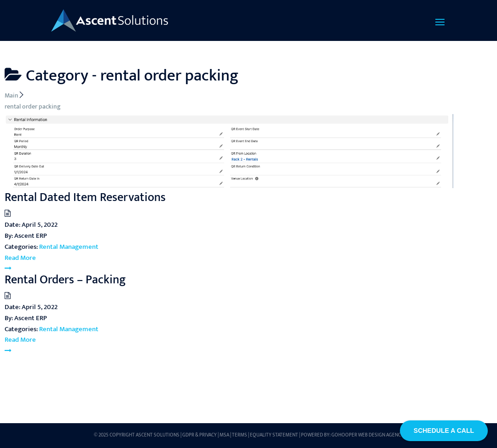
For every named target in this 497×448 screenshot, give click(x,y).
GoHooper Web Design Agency (367, 435)
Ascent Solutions (158, 435)
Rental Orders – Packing (65, 280)
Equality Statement (274, 435)
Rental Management (69, 247)
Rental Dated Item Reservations (85, 198)
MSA (224, 435)
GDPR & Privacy (199, 435)
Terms (240, 435)
